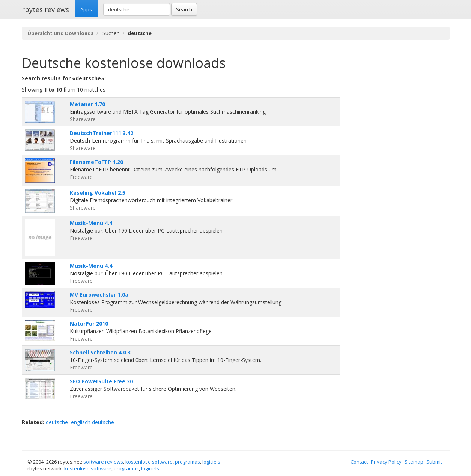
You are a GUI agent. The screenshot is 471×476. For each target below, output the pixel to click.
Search (184, 9)
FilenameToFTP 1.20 (96, 162)
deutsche (57, 422)
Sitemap (414, 462)
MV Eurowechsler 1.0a (99, 295)
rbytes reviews (45, 9)
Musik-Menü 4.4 (91, 223)
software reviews (103, 462)
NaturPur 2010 (89, 324)
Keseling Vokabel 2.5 (98, 193)
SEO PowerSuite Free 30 (101, 381)
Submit (434, 462)
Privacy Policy (386, 462)
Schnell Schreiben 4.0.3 (100, 352)
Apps (86, 9)
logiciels (211, 462)
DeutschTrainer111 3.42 (102, 133)
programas (187, 462)
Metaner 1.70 (87, 104)
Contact (359, 462)
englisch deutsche (93, 422)
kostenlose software (149, 462)
